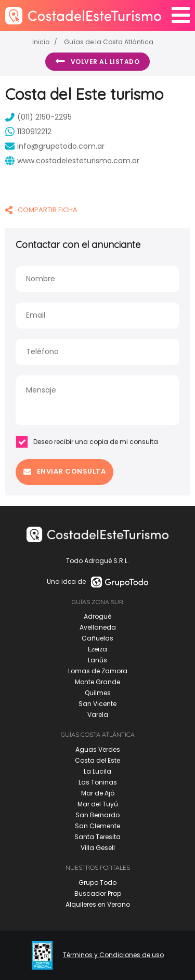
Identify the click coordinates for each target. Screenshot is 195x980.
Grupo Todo (97, 883)
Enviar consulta (64, 471)
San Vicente (97, 704)
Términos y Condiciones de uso (113, 955)
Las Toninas (98, 782)
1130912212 (28, 132)
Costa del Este (97, 760)
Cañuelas (97, 638)
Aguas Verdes (98, 749)
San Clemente (97, 826)
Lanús (97, 660)
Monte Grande (97, 682)
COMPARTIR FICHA (41, 210)
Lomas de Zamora (98, 671)
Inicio (41, 42)
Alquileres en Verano (98, 904)
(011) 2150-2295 (38, 117)
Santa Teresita (97, 837)
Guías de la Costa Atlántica (109, 42)
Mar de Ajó (98, 793)
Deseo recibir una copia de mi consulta (87, 442)
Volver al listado (97, 61)
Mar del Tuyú (98, 804)
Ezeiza (97, 649)
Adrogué (97, 616)
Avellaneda (98, 627)
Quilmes (98, 693)
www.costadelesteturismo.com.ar (72, 161)
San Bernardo (97, 815)
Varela (98, 715)
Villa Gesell (98, 848)
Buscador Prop (98, 893)
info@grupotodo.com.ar (55, 146)
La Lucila (97, 771)
